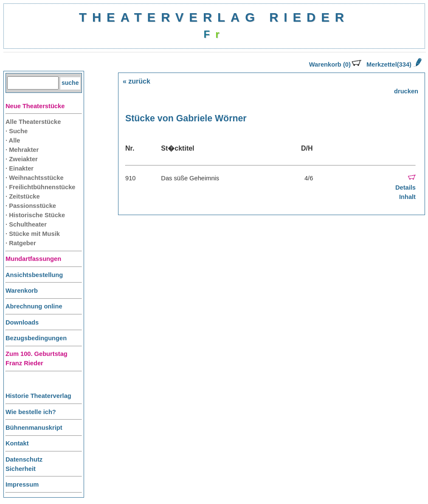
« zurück (137, 81)
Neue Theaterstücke (35, 106)
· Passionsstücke (31, 206)
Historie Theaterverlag (38, 396)
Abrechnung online (34, 306)
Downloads (22, 322)
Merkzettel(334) (394, 64)
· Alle (13, 140)
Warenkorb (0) (335, 64)
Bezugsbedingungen (36, 338)
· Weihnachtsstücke (35, 178)
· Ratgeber (21, 243)
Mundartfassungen (33, 259)
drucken (406, 91)
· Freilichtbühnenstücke (41, 187)
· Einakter (20, 168)
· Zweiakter (22, 159)
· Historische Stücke (35, 215)
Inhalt (407, 197)
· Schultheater (26, 224)
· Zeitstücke (23, 196)
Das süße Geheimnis (190, 178)
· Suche (17, 131)
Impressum (22, 484)
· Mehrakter (22, 150)
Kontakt (17, 443)
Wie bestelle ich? (31, 412)
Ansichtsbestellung (34, 275)
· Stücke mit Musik (33, 234)
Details (405, 188)
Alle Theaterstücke (33, 122)
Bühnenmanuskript (34, 428)
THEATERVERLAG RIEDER (214, 17)
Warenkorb (22, 291)
